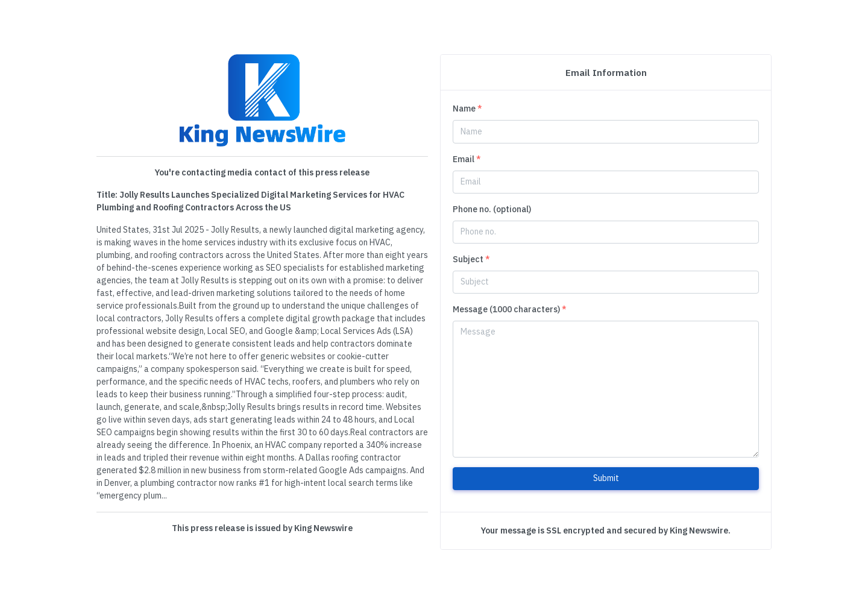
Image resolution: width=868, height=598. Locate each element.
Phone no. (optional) (492, 209)
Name (467, 109)
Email (467, 159)
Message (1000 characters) (510, 309)
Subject (471, 259)
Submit (606, 478)
